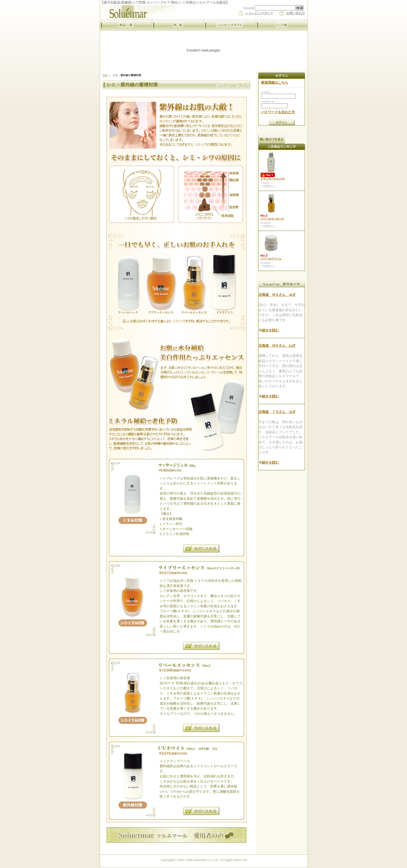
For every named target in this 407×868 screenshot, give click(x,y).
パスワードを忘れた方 (278, 112)
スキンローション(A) (273, 179)
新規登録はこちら (275, 82)
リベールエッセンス (272, 219)
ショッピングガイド (259, 13)
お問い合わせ (296, 13)
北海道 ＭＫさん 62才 (277, 346)
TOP (105, 75)
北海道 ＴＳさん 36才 (277, 412)
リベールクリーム (271, 259)
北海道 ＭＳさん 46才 (277, 295)
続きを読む (270, 330)
